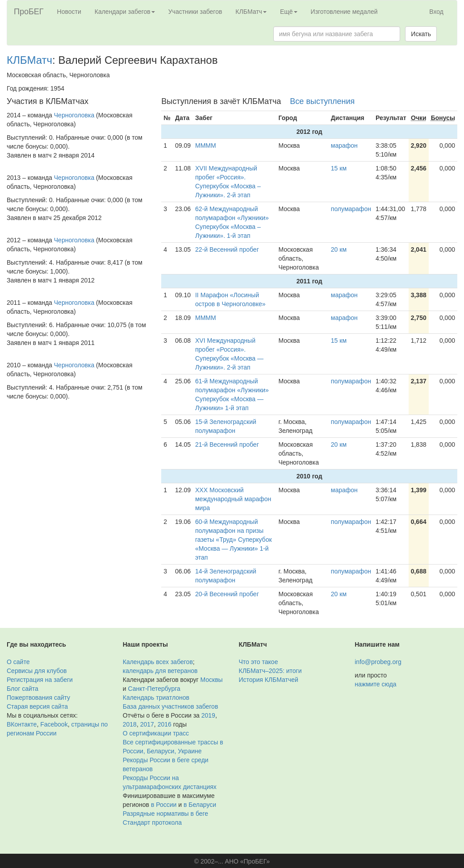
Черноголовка (74, 115)
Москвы (211, 680)
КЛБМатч (29, 60)
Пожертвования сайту (38, 698)
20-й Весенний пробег (227, 594)
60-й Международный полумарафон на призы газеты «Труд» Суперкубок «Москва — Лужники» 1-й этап (234, 540)
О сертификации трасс (156, 733)
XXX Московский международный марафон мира (233, 499)
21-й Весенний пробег (227, 444)
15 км (339, 168)
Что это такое (259, 662)
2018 (130, 724)
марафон (344, 145)
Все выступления (322, 101)
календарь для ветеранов (160, 671)
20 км (339, 249)
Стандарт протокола (152, 822)
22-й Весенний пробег (227, 249)
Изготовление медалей (344, 12)
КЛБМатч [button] (251, 12)
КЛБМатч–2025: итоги (270, 671)
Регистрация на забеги (40, 680)
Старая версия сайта (37, 706)
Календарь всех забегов (158, 662)
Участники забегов (195, 12)
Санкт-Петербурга (154, 689)
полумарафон (351, 209)
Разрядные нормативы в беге (165, 814)
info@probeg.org (378, 662)
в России (164, 805)
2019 (208, 715)
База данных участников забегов (171, 706)
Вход (436, 12)
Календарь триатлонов (156, 698)
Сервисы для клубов (37, 671)
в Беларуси (200, 805)
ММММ (206, 145)
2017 (147, 724)
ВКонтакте (22, 724)
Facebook (54, 724)
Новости (69, 12)
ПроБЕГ (29, 12)
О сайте (18, 662)
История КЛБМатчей (269, 680)
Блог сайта (23, 689)
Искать (421, 34)
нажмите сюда (375, 684)
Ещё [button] (289, 12)
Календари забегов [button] (125, 12)
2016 (165, 724)
